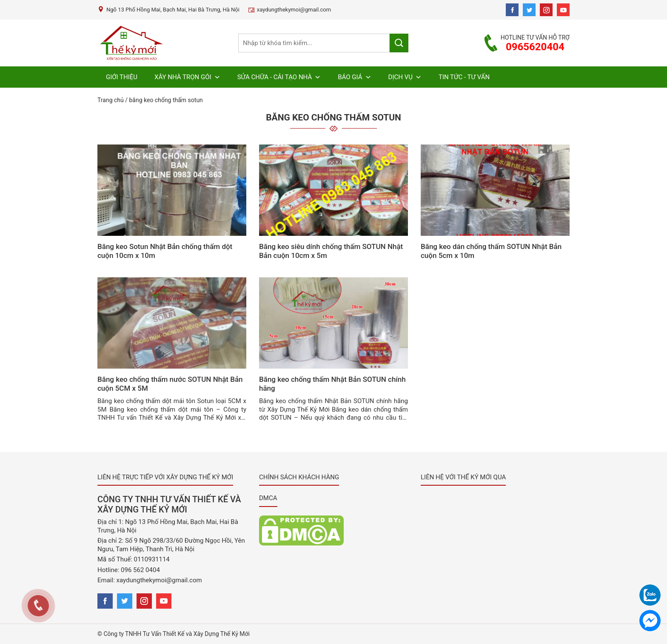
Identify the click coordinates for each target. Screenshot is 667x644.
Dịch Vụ (405, 77)
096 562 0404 (140, 570)
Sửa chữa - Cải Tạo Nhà (279, 77)
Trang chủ (111, 100)
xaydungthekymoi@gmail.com (159, 580)
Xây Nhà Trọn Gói (187, 77)
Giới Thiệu (122, 77)
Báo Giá (354, 77)
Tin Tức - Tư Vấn (464, 77)
